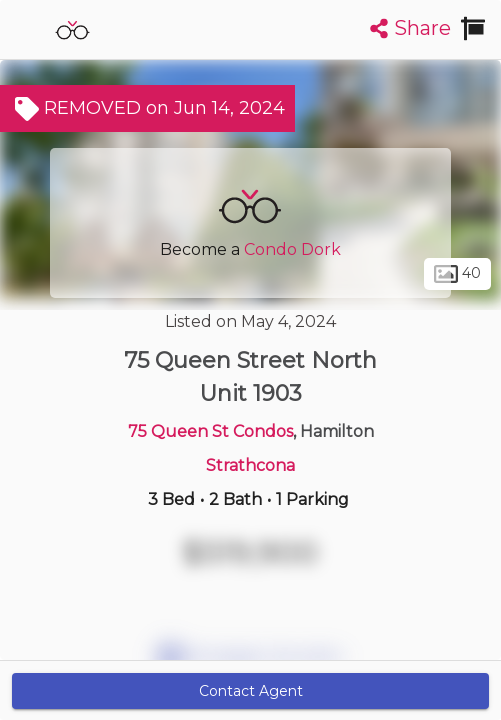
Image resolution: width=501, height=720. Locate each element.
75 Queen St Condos (210, 431)
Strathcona (250, 465)
